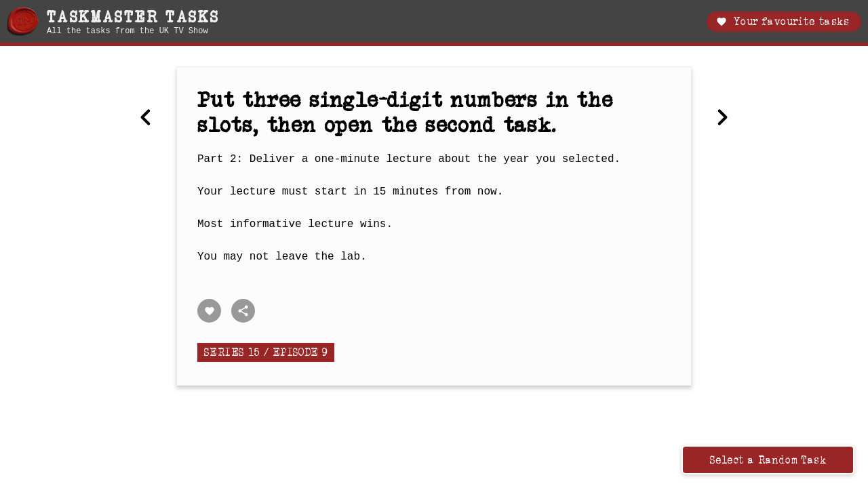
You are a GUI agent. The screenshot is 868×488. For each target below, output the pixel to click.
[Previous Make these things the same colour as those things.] (146, 119)
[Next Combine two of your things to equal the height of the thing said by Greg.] (722, 119)
